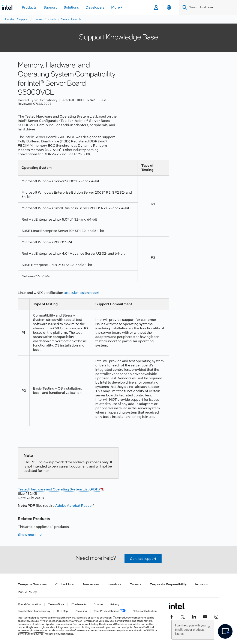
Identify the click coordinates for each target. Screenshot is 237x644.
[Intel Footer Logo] (177, 606)
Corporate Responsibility (168, 584)
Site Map (62, 611)
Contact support (143, 559)
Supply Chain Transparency (34, 611)
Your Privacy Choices (110, 611)
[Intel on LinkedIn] (194, 616)
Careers (135, 584)
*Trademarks (79, 604)
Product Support (17, 19)
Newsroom (91, 584)
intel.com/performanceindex (52, 624)
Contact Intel (65, 584)
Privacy (115, 604)
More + (117, 7)
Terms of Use (56, 604)
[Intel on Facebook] (172, 616)
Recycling (81, 611)
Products (29, 7)
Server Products (45, 19)
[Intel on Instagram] (216, 616)
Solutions (71, 7)
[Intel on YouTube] (205, 616)
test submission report (82, 293)
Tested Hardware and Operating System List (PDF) (59, 489)
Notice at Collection (145, 611)
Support (50, 7)
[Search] (184, 7)
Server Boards (71, 19)
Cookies (98, 604)
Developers (95, 7)
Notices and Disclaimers (115, 624)
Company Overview (32, 584)
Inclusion (202, 584)
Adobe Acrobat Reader (74, 506)
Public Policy (27, 592)
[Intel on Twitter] (183, 616)
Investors (114, 584)
